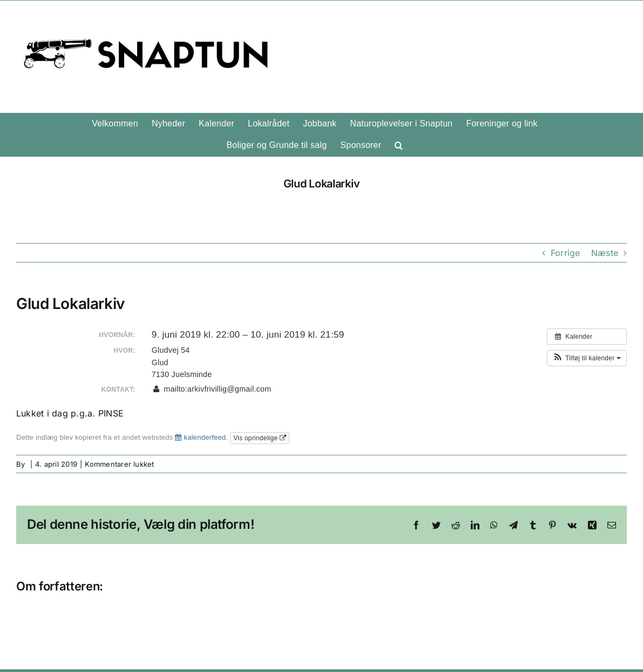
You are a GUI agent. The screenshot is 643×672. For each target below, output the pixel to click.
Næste (605, 253)
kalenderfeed (200, 437)
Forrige (566, 253)
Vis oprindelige (260, 438)
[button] (399, 145)
